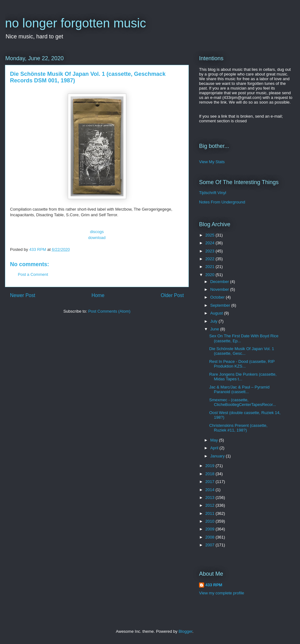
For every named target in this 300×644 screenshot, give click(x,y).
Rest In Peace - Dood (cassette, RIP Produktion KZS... (242, 364)
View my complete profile (222, 593)
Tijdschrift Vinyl (213, 193)
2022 (210, 259)
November (220, 289)
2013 (210, 498)
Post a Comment (33, 274)
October (218, 297)
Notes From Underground (222, 202)
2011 (210, 513)
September (221, 305)
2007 (210, 545)
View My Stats (212, 162)
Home (98, 295)
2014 (210, 490)
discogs (97, 232)
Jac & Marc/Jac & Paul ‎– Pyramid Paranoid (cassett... (239, 390)
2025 (210, 235)
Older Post (172, 295)
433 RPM (214, 585)
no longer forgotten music (75, 23)
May (215, 440)
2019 (210, 466)
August (217, 313)
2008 (210, 537)
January (218, 456)
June (215, 329)
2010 (210, 521)
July (215, 321)
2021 (210, 267)
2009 (210, 529)
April (215, 448)
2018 (210, 474)
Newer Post (23, 295)
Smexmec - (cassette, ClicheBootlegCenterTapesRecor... (242, 402)
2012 (210, 505)
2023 (210, 251)
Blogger (185, 631)
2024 (210, 243)
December (220, 282)
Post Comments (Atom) (109, 311)
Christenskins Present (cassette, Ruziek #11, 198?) (238, 428)
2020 (210, 275)
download (97, 238)
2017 (210, 482)
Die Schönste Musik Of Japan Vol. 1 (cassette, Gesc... (241, 351)
